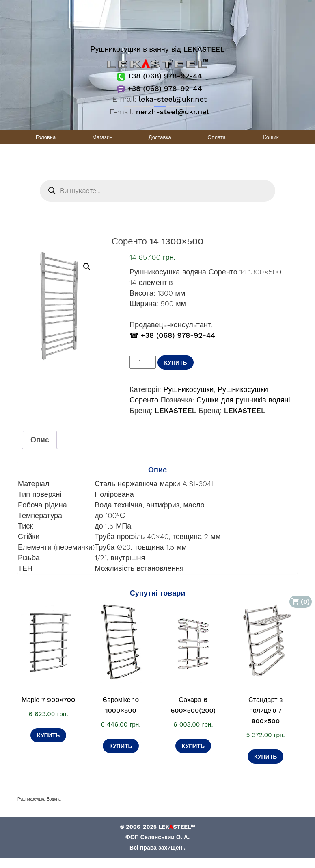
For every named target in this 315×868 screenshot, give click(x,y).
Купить (175, 363)
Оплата (217, 137)
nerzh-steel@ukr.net (173, 112)
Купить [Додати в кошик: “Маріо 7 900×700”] (48, 735)
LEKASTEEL (175, 410)
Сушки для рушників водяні (243, 400)
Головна (46, 137)
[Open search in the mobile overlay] (157, 191)
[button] (87, 267)
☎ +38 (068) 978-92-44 (172, 335)
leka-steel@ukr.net (173, 99)
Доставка (160, 137)
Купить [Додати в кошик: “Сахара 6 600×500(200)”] (193, 746)
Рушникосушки (188, 389)
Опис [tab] (40, 440)
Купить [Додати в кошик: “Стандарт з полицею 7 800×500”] (265, 757)
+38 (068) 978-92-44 (159, 76)
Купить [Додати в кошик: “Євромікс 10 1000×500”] (121, 746)
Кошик (271, 137)
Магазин (102, 137)
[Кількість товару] (143, 362)
